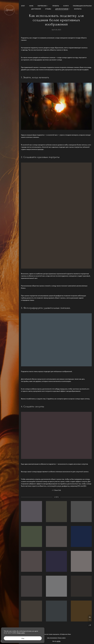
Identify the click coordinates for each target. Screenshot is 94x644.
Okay (23, 638)
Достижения (36, 9)
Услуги (66, 6)
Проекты (56, 6)
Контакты (78, 9)
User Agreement (52, 638)
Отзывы (48, 9)
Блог (23, 6)
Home (31, 6)
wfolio (59, 641)
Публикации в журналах (82, 6)
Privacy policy (62, 638)
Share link (58, 491)
